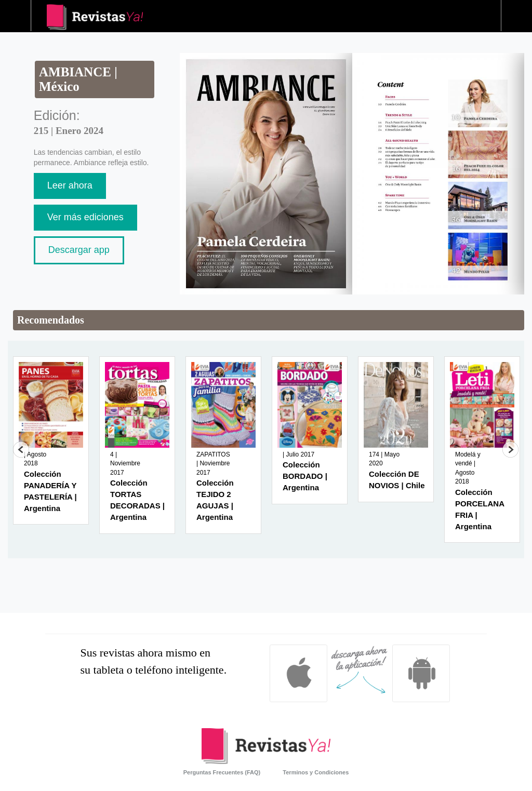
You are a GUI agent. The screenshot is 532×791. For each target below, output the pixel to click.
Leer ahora (70, 185)
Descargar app (79, 250)
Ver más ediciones (85, 217)
